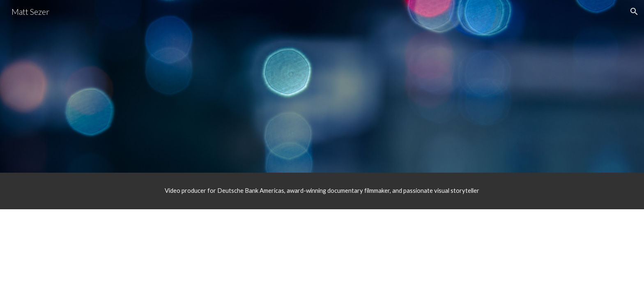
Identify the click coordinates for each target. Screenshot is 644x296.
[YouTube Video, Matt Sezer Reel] (322, 98)
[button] (634, 12)
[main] (322, 191)
